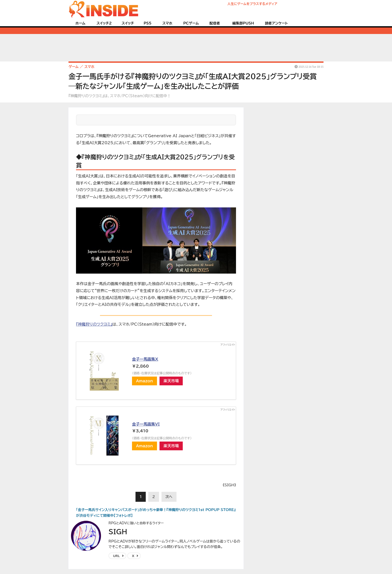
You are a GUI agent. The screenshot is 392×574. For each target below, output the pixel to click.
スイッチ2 (104, 23)
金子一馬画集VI (146, 424)
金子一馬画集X (145, 359)
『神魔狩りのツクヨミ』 (94, 324)
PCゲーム (191, 23)
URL (116, 556)
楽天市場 (171, 381)
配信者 (215, 23)
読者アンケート (276, 23)
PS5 (147, 23)
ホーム (80, 23)
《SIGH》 (229, 485)
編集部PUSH (243, 23)
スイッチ (128, 23)
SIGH (118, 532)
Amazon (144, 381)
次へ (169, 497)
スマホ (167, 23)
